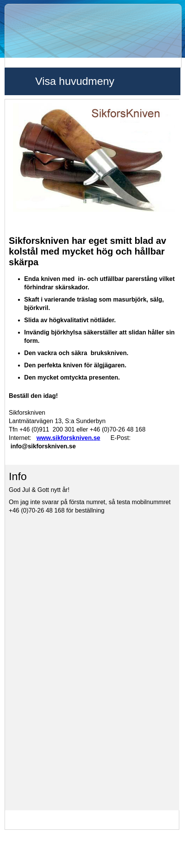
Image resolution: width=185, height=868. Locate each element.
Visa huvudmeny (75, 81)
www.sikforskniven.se (68, 438)
